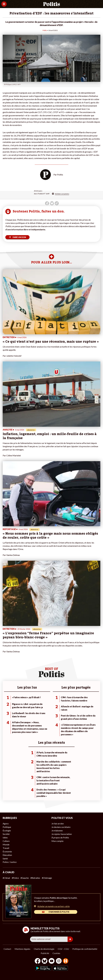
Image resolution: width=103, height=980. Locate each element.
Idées (5, 837)
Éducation (7, 855)
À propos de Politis (60, 837)
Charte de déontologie (44, 949)
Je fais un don (58, 823)
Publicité (45, 953)
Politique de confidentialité (85, 949)
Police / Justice (10, 862)
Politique (7, 827)
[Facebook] (38, 961)
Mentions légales (22, 949)
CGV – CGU (63, 949)
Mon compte (57, 841)
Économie (7, 851)
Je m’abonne (57, 830)
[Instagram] (59, 961)
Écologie (7, 830)
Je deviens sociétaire (61, 827)
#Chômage (47, 878)
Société (6, 834)
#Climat (6, 878)
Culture (6, 841)
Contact (7, 949)
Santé (5, 858)
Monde (6, 844)
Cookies (56, 953)
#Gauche (25, 878)
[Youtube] (52, 961)
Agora (6, 823)
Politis (45, 30)
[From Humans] (66, 961)
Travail (6, 848)
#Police (15, 878)
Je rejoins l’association (62, 834)
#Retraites (35, 878)
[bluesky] (45, 961)
